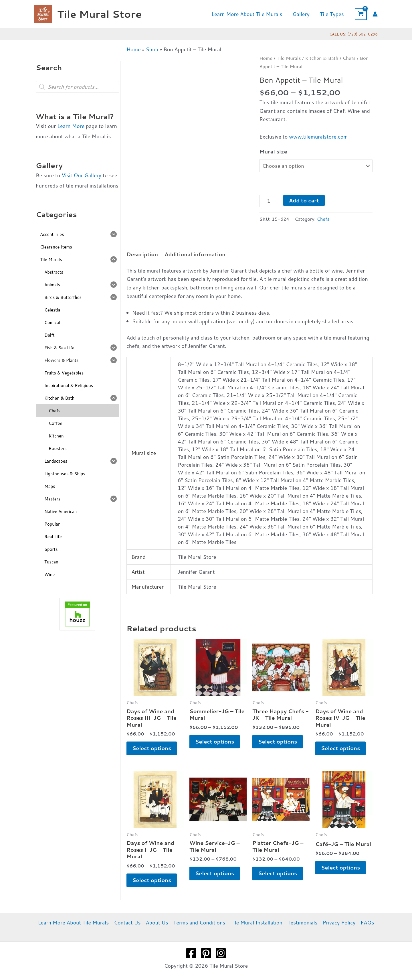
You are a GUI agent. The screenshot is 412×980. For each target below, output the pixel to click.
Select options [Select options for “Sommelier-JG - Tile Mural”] (215, 742)
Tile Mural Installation (256, 922)
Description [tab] (142, 254)
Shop (152, 49)
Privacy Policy (339, 922)
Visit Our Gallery (81, 175)
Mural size (273, 151)
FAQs (367, 922)
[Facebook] (191, 953)
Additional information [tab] (195, 254)
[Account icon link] (375, 14)
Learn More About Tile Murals (74, 922)
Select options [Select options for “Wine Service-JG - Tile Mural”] (215, 873)
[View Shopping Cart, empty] (361, 14)
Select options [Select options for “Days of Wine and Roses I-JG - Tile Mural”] (152, 880)
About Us (157, 922)
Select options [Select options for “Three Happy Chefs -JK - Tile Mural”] (278, 742)
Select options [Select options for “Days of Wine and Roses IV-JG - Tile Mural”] (340, 748)
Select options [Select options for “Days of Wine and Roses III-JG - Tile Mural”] (152, 748)
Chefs (349, 58)
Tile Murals (289, 58)
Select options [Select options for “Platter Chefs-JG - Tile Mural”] (278, 873)
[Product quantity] (269, 201)
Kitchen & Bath (322, 58)
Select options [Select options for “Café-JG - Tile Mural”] (340, 867)
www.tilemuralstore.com (318, 137)
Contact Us (127, 922)
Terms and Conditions (199, 922)
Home (134, 49)
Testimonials (303, 922)
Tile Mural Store (99, 14)
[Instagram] (221, 953)
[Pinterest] (206, 953)
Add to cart (304, 200)
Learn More (71, 126)
